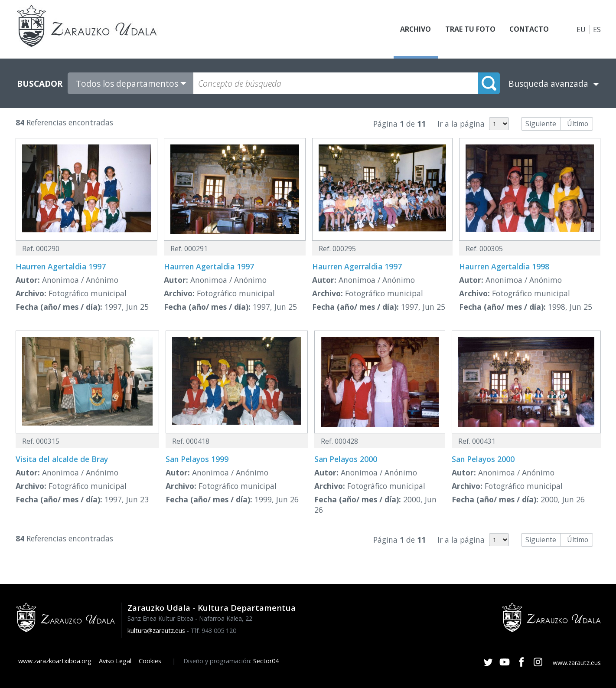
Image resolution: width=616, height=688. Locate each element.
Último (578, 124)
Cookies (150, 661)
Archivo (414, 29)
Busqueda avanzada (548, 84)
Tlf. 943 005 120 (213, 631)
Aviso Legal (115, 661)
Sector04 (266, 661)
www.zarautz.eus (577, 663)
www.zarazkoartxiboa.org (55, 661)
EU (581, 29)
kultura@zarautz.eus (156, 631)
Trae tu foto (469, 29)
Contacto (528, 29)
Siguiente (541, 124)
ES (597, 29)
